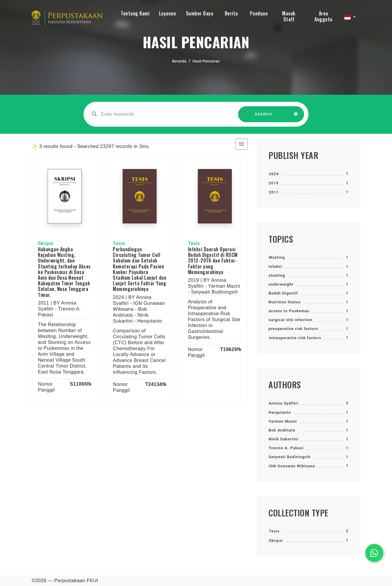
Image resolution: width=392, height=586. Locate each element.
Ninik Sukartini (283, 439)
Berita (231, 13)
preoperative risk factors (293, 329)
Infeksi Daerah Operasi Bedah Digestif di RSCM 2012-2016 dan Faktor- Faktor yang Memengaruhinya (213, 261)
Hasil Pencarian (206, 61)
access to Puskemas (289, 311)
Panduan (259, 13)
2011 (274, 192)
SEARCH (264, 117)
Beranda (179, 61)
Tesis (274, 531)
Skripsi (276, 541)
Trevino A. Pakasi (286, 448)
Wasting (277, 257)
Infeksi (275, 267)
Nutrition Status (285, 302)
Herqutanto (280, 412)
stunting (277, 275)
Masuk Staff (289, 16)
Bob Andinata (282, 430)
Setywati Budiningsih (290, 457)
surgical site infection (291, 320)
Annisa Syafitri (284, 403)
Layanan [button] (168, 13)
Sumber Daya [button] (200, 13)
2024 (274, 174)
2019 (274, 183)
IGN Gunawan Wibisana (292, 466)
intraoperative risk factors (295, 338)
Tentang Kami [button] (135, 13)
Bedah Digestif (283, 293)
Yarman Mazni (283, 421)
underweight (281, 284)
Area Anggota (323, 16)
